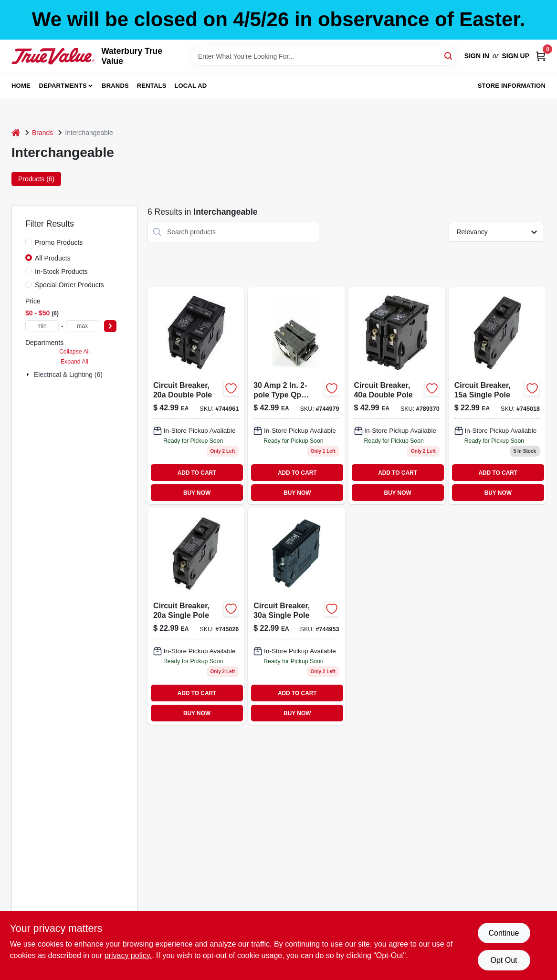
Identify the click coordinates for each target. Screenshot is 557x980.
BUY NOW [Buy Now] (197, 493)
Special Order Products (69, 285)
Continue (504, 933)
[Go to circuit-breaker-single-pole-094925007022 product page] (296, 616)
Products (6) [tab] (36, 179)
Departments (63, 86)
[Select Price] (110, 326)
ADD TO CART (197, 473)
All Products (53, 258)
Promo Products (59, 242)
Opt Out (504, 960)
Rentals (152, 86)
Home (21, 86)
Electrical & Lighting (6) (68, 375)
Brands (115, 86)
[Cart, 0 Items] (541, 56)
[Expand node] (29, 375)
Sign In (477, 56)
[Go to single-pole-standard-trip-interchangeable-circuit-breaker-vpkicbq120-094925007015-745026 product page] (196, 616)
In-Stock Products (61, 271)
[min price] (42, 326)
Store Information (512, 86)
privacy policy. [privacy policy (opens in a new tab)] (128, 955)
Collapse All (74, 352)
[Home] (16, 133)
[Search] (449, 56)
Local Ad (190, 86)
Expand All (74, 362)
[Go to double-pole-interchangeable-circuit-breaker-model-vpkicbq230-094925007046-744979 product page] (296, 396)
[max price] (83, 326)
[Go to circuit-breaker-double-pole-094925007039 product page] (196, 396)
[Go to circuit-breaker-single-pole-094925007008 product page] (497, 396)
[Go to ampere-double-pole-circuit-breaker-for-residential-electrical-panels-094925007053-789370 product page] (397, 396)
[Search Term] (324, 56)
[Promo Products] (29, 242)
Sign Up (515, 56)
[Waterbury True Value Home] (53, 56)
